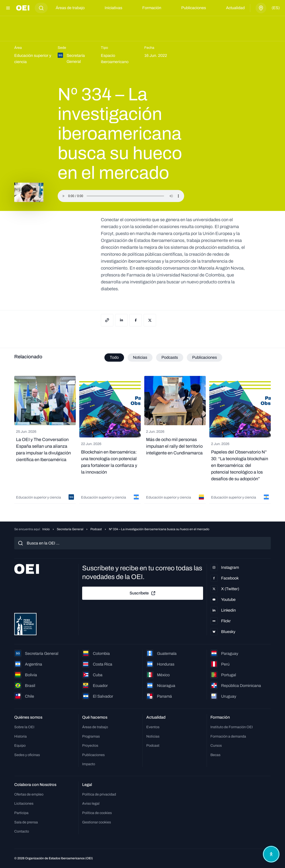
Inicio (46, 529)
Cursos (216, 745)
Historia (20, 736)
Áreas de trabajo (70, 8)
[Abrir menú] (8, 8)
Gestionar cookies (97, 822)
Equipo (20, 745)
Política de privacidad (99, 794)
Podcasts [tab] (170, 357)
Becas (215, 755)
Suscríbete (143, 593)
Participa (21, 813)
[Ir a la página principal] (23, 8)
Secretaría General (70, 529)
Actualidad (235, 8)
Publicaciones (194, 8)
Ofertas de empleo (29, 794)
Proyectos (90, 745)
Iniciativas (113, 8)
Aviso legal (91, 803)
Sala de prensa (26, 822)
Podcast (96, 529)
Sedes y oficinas (27, 755)
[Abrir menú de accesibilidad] (271, 854)
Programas (91, 736)
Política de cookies (97, 813)
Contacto (22, 831)
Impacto (89, 764)
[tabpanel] (142, 440)
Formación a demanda (228, 736)
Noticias (153, 736)
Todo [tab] (114, 357)
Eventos (153, 727)
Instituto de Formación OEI (232, 727)
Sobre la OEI (24, 727)
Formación (152, 8)
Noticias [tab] (140, 357)
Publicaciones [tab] (205, 357)
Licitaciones (24, 803)
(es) (276, 8)
